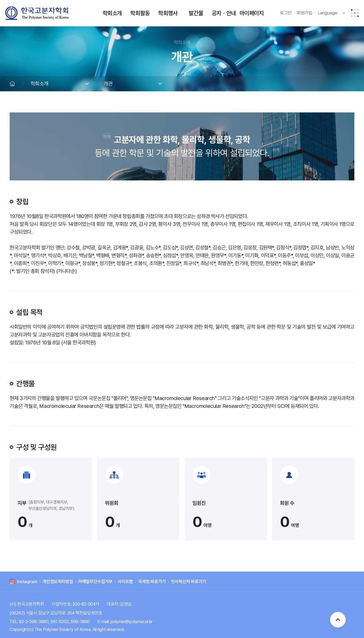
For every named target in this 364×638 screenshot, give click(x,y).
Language (328, 13)
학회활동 (140, 13)
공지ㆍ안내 (224, 13)
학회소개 (112, 13)
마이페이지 (252, 13)
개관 (108, 84)
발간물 (196, 13)
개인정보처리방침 (58, 582)
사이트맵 (125, 582)
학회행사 (168, 13)
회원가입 (304, 13)
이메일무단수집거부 (95, 582)
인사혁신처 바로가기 (189, 582)
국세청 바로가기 (152, 582)
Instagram (27, 582)
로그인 (286, 13)
